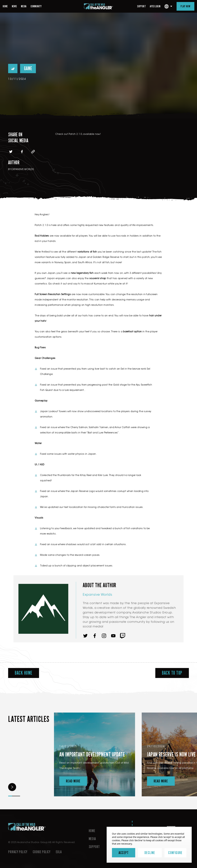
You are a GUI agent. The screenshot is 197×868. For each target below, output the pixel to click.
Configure (175, 853)
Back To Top (172, 673)
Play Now (185, 6)
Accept (124, 853)
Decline (150, 853)
